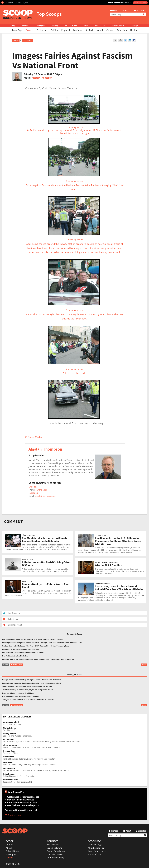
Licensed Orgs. (95, 845)
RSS (5, 665)
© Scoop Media (13, 864)
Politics (54, 30)
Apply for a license (97, 851)
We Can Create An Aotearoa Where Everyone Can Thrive (23, 653)
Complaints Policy (56, 858)
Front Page (17, 30)
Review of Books (118, 25)
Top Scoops (28, 40)
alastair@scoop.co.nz (46, 496)
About (9, 848)
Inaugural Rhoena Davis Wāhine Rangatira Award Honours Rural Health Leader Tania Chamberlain (38, 659)
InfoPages (135, 25)
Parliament (42, 30)
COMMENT (13, 522)
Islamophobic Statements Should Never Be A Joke (21, 649)
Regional (66, 30)
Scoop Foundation (56, 851)
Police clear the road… (74, 369)
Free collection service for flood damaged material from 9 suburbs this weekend (32, 683)
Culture (110, 30)
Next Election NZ (55, 854)
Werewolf (26, 25)
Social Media (53, 845)
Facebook (33, 493)
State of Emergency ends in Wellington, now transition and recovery (27, 687)
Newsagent (11, 854)
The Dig (55, 25)
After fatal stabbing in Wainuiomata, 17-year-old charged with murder (28, 690)
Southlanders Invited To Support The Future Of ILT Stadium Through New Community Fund (36, 646)
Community (100, 25)
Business (78, 30)
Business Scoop (71, 25)
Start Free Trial (140, 3)
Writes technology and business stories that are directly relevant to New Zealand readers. (75, 741)
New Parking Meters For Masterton (15, 656)
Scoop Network (54, 848)
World (100, 30)
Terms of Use (94, 854)
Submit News (12, 851)
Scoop (13, 25)
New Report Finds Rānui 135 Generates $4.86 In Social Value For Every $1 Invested (33, 639)
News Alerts (16, 665)
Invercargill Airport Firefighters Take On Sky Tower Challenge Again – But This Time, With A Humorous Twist (42, 643)
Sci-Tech (90, 30)
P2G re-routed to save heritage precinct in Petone (20, 696)
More (144, 665)
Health (134, 30)
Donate (9, 858)
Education (122, 30)
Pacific (86, 25)
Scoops (30, 30)
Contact (10, 845)
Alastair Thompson (42, 78)
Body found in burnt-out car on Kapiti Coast (18, 693)
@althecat (42, 490)
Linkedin (33, 487)
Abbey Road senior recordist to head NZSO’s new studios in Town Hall (28, 700)
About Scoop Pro (96, 848)
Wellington (41, 25)
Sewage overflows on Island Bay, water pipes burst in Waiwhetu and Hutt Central (32, 680)
